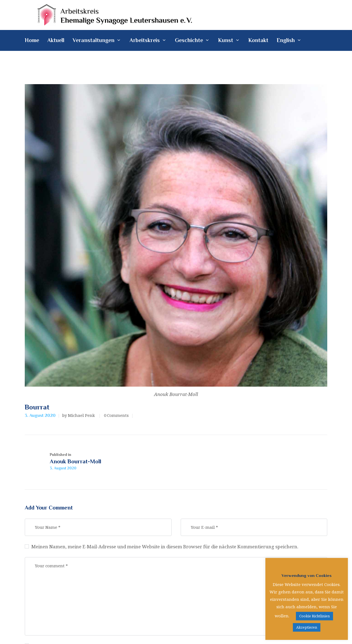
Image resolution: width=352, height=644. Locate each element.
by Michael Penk (79, 415)
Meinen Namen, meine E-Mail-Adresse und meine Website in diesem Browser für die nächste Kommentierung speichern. (166, 547)
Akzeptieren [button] (307, 627)
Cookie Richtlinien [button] (314, 616)
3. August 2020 (40, 415)
